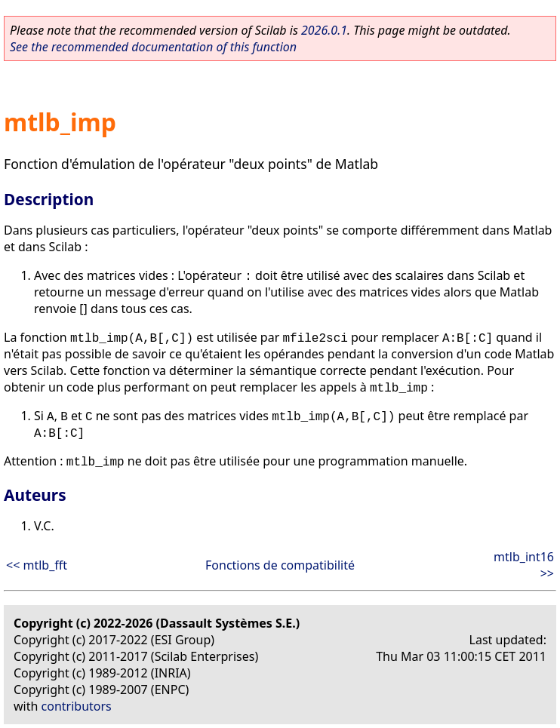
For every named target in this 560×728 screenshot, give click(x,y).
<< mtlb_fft (37, 565)
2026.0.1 (324, 30)
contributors (77, 706)
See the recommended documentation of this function (153, 47)
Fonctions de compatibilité (280, 565)
